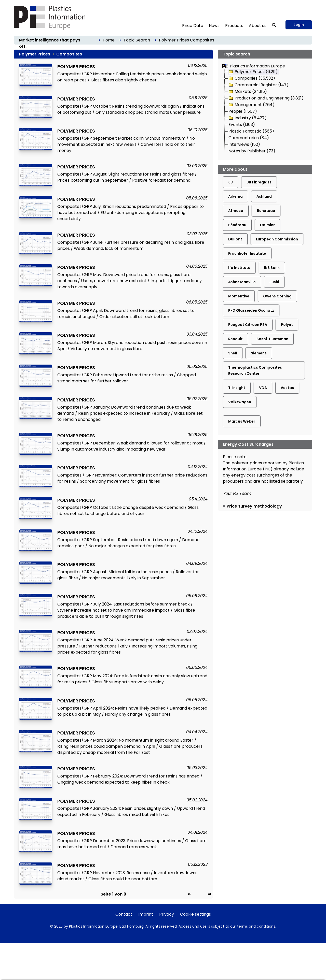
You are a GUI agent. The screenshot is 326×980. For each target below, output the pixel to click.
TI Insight (237, 388)
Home (109, 40)
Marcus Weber (242, 421)
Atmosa (236, 211)
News (214, 26)
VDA (263, 388)
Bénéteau (237, 225)
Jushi (274, 282)
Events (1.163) (242, 125)
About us (258, 26)
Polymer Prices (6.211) (253, 72)
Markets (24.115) (247, 92)
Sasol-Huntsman (272, 339)
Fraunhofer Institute (247, 253)
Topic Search (137, 40)
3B (230, 182)
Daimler (267, 225)
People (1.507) (243, 111)
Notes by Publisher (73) (252, 151)
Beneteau (266, 211)
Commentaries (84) (249, 138)
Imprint (146, 914)
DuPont (235, 239)
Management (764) (251, 105)
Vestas (287, 388)
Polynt (287, 325)
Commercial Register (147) (258, 85)
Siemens (259, 353)
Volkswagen (240, 402)
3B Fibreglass (259, 182)
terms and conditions (256, 926)
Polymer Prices (174, 40)
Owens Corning (277, 296)
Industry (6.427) (247, 118)
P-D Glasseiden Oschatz (251, 310)
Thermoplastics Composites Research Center (255, 370)
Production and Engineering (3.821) (266, 98)
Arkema (235, 196)
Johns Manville (242, 282)
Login (299, 25)
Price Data (193, 26)
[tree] (265, 112)
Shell (233, 353)
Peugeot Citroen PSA (248, 325)
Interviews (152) (244, 144)
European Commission (277, 239)
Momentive (239, 296)
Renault (235, 339)
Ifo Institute (239, 268)
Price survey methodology (254, 506)
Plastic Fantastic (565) (251, 131)
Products (234, 26)
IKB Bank (272, 268)
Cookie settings (195, 914)
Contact (124, 914)
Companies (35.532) (252, 78)
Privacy (167, 914)
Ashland (264, 196)
